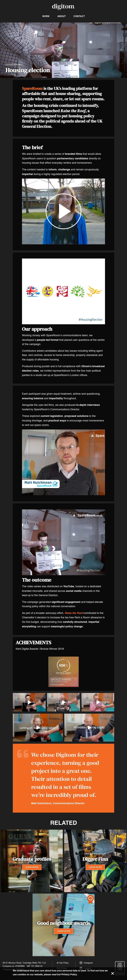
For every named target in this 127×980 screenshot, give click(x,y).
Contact (79, 16)
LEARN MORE (32, 867)
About (62, 16)
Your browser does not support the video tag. (63, 50)
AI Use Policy (63, 963)
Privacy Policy (69, 974)
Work (46, 16)
